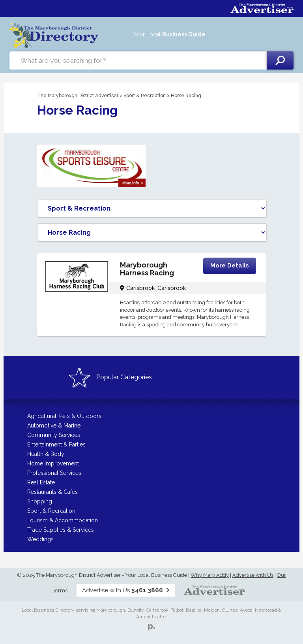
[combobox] (138, 60)
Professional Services (54, 473)
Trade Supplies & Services (61, 530)
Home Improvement (53, 463)
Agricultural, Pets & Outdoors (64, 416)
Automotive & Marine (54, 426)
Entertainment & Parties (56, 444)
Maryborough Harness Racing (147, 269)
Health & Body (46, 454)
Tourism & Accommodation (63, 520)
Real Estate (41, 482)
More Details (230, 266)
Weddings (40, 539)
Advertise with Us (253, 575)
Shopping (40, 501)
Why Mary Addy (210, 575)
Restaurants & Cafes (52, 492)
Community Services (54, 435)
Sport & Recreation (145, 96)
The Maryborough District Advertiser (78, 96)
